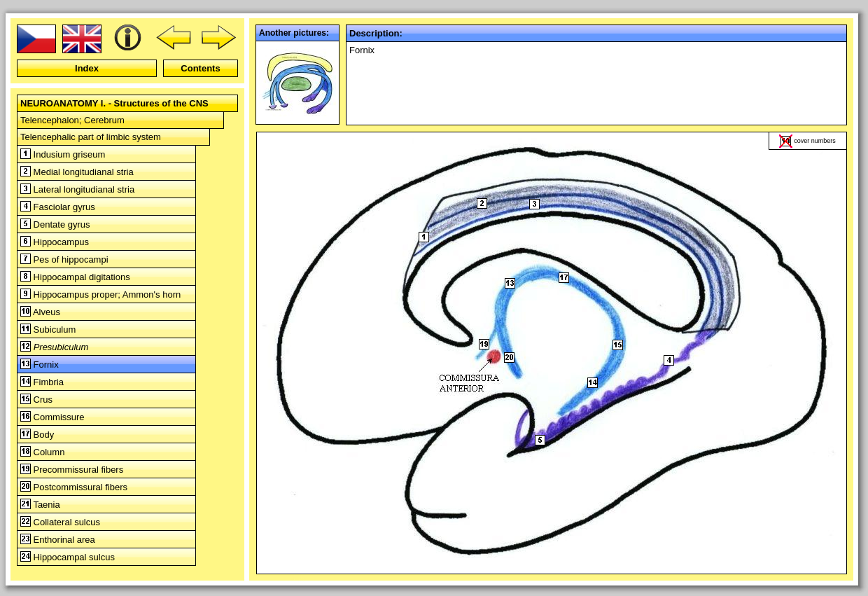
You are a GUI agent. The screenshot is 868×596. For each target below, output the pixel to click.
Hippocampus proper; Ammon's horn (100, 294)
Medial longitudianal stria (77, 172)
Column (42, 452)
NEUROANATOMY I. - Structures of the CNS (114, 103)
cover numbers (815, 141)
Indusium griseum (63, 154)
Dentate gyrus (55, 224)
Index (87, 68)
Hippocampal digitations (75, 277)
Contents (200, 68)
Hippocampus (55, 242)
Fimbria (42, 382)
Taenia (40, 505)
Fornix (40, 365)
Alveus (40, 312)
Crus (36, 400)
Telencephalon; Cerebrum (72, 120)
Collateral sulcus (60, 522)
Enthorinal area (58, 540)
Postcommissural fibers (74, 487)
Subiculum (48, 330)
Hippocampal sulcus (68, 557)
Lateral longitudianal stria (77, 189)
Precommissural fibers (72, 470)
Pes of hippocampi (64, 259)
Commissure (52, 417)
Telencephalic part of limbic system (91, 137)
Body (37, 435)
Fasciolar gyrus (58, 207)
